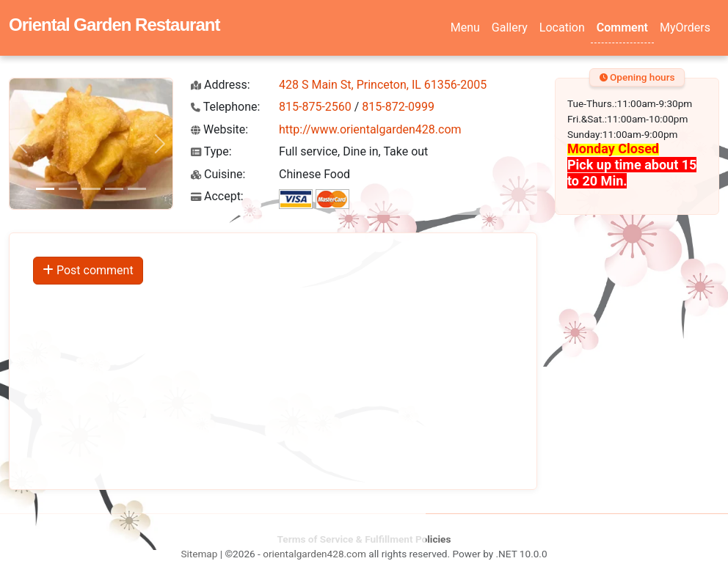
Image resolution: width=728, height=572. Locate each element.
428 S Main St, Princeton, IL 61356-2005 (383, 85)
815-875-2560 (315, 107)
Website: (219, 129)
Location (562, 27)
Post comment (88, 270)
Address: (221, 85)
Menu (465, 27)
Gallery (510, 27)
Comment (622, 27)
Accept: (217, 196)
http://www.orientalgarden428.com (370, 129)
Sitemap (199, 554)
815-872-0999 (398, 107)
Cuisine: (218, 174)
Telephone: (225, 107)
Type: (211, 151)
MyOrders (685, 27)
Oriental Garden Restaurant (114, 25)
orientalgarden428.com (314, 554)
